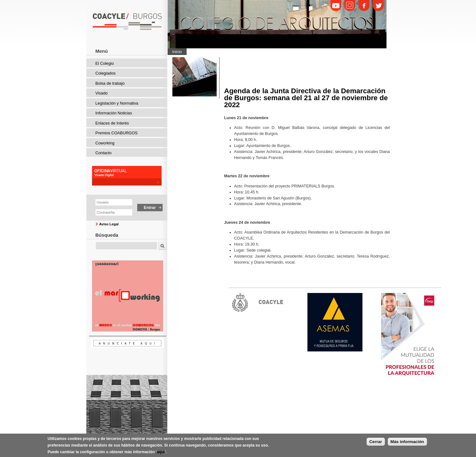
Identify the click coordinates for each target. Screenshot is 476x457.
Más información (407, 442)
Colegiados (106, 73)
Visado (102, 93)
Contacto (104, 153)
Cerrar (376, 442)
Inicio (177, 52)
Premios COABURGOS (117, 133)
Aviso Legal (109, 224)
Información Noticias (114, 113)
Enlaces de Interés (112, 123)
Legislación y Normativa (117, 103)
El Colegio (105, 63)
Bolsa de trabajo (110, 83)
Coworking (105, 143)
